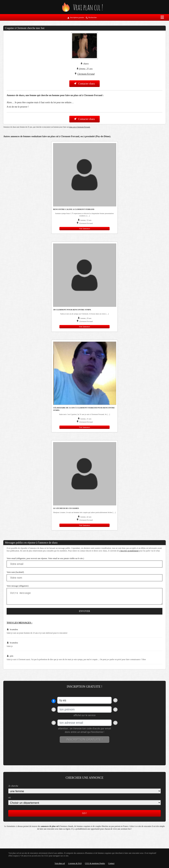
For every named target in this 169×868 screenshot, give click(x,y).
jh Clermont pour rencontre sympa (72, 310)
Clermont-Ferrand (86, 74)
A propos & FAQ (75, 863)
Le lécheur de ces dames (66, 508)
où (9, 798)
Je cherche (13, 786)
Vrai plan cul (60, 863)
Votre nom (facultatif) (15, 572)
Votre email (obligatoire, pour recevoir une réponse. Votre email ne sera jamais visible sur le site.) (45, 558)
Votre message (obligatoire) (17, 586)
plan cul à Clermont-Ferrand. (80, 127)
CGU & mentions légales (95, 863)
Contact (111, 863)
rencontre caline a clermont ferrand (74, 209)
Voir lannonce (85, 229)
